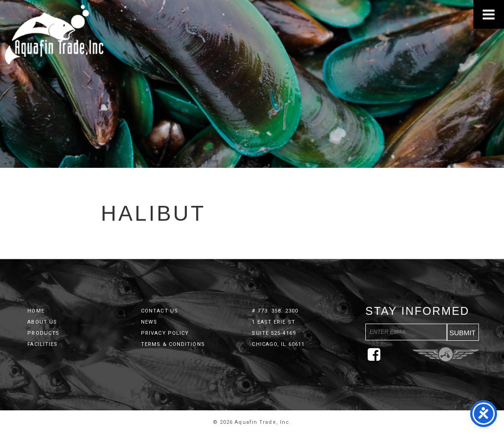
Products (43, 333)
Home (36, 311)
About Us (42, 322)
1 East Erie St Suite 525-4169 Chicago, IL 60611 (278, 333)
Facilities (42, 344)
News (149, 322)
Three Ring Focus (446, 354)
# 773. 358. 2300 (275, 311)
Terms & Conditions (173, 344)
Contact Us (159, 311)
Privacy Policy (165, 333)
